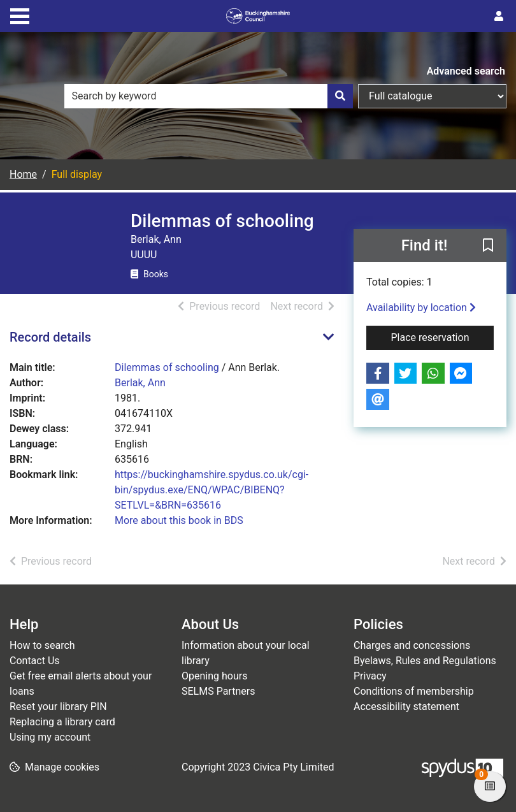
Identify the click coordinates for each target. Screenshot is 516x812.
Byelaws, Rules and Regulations (425, 661)
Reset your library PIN (58, 707)
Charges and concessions (412, 645)
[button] (488, 246)
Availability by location (421, 308)
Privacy (370, 676)
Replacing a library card (62, 722)
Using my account (50, 737)
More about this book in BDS (179, 520)
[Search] (340, 96)
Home (23, 174)
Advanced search (466, 71)
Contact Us (35, 661)
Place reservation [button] (442, 337)
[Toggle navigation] (20, 15)
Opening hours (214, 676)
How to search (42, 645)
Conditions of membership (414, 691)
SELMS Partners (218, 691)
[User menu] (499, 17)
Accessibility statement (406, 707)
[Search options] (432, 96)
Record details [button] (50, 337)
